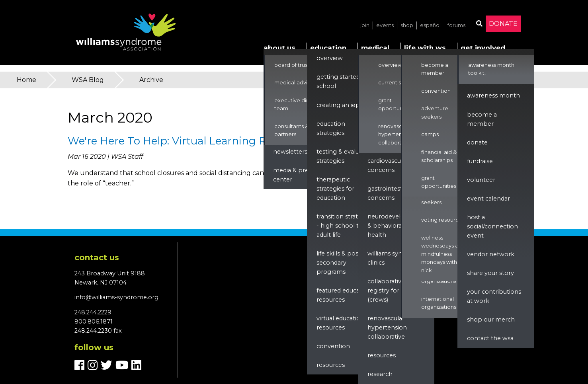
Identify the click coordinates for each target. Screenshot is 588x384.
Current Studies (398, 83)
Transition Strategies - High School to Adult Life (345, 226)
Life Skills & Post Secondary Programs (339, 263)
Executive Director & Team (301, 104)
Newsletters (290, 152)
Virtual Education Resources (340, 323)
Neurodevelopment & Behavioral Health (396, 226)
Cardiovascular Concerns (388, 165)
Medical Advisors (296, 83)
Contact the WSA (490, 338)
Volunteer (481, 180)
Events (385, 25)
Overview (330, 58)
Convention (333, 346)
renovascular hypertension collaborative (387, 327)
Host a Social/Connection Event (492, 226)
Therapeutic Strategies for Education (335, 189)
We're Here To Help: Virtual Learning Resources (190, 141)
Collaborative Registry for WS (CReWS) (388, 290)
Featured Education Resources (344, 295)
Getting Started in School (342, 81)
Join (365, 25)
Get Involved (483, 48)
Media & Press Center (294, 175)
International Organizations (439, 303)
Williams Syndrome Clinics (395, 258)
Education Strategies (331, 128)
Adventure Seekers (435, 198)
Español (430, 25)
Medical (375, 48)
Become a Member (435, 69)
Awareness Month (493, 96)
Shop (407, 25)
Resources (331, 365)
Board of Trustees (297, 65)
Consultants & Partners (291, 130)
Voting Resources (443, 220)
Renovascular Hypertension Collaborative (395, 134)
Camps (430, 134)
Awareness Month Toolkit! (491, 69)
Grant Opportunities (396, 104)
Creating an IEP (338, 105)
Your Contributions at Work (494, 296)
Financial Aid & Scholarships (439, 156)
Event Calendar (488, 199)
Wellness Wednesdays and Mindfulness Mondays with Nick (443, 254)
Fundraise (480, 161)
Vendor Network (491, 254)
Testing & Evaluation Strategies (345, 156)
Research (380, 374)
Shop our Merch (491, 320)
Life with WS (425, 48)
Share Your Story (490, 273)
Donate (503, 24)
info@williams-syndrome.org (116, 297)
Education (328, 48)
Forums (456, 25)
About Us (279, 48)
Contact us (97, 257)
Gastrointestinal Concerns (390, 193)
